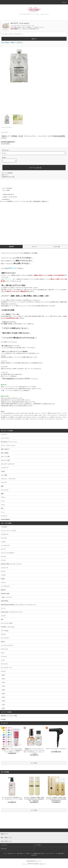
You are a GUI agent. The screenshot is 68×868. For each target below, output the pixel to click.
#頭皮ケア (13, 42)
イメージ (34, 247)
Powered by (34, 864)
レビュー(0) (57, 247)
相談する (34, 39)
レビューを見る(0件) (6, 188)
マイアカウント (4, 845)
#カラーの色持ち (5, 42)
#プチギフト (20, 42)
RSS (32, 855)
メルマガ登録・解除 (59, 853)
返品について (5, 175)
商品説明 (11, 247)
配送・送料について (21, 853)
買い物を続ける (5, 199)
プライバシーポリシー (50, 853)
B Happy (3, 719)
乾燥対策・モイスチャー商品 (9, 716)
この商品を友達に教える (7, 194)
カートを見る (38, 845)
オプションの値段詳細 (7, 173)
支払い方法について (12, 853)
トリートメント (9, 127)
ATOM (35, 855)
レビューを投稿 (5, 190)
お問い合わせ (4, 849)
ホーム (3, 127)
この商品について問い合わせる (8, 197)
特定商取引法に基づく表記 (8, 177)
